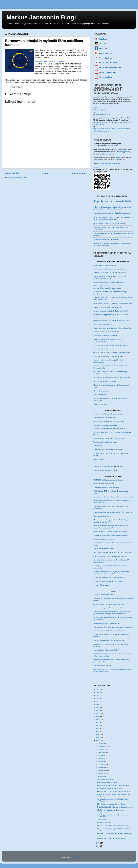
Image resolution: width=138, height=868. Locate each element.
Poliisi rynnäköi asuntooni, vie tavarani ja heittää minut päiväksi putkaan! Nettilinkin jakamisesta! (112, 208)
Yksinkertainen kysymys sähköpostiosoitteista (109, 578)
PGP (116, 152)
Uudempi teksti (12, 173)
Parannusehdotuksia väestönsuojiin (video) (108, 450)
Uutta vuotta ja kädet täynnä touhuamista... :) (113, 838)
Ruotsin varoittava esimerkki (107, 782)
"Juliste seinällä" (99, 459)
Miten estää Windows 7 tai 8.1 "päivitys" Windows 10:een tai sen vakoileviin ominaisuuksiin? (113, 218)
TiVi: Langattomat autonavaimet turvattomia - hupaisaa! (112, 552)
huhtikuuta (102, 767)
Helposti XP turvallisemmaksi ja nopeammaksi (113, 785)
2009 (98, 738)
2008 (98, 741)
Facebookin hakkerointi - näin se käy (106, 239)
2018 (98, 711)
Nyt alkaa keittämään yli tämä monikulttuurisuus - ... (115, 807)
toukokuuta (102, 764)
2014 (98, 723)
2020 (98, 704)
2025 (98, 689)
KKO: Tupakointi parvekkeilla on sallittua (111, 804)
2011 (98, 732)
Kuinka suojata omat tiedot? (103, 549)
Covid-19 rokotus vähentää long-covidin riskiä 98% (111, 345)
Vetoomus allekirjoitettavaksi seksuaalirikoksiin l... (114, 826)
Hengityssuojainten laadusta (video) (106, 336)
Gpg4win (125, 152)
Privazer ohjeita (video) (101, 585)
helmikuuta (102, 773)
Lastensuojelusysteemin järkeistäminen (107, 623)
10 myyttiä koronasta (101, 391)
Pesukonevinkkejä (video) (102, 666)
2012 (98, 729)
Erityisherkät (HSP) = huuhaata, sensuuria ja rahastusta (113, 627)
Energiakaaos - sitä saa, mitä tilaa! (105, 470)
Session (96, 167)
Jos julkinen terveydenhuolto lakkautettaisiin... (109, 604)
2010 (98, 735)
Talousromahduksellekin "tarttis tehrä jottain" (109, 282)
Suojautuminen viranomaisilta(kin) (105, 425)
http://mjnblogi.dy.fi (100, 110)
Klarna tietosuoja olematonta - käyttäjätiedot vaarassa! (112, 213)
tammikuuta (102, 776)
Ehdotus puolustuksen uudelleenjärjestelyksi (109, 414)
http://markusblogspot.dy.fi (102, 114)
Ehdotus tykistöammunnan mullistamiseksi (108, 467)
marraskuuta (102, 746)
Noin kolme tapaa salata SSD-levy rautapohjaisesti (111, 535)
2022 (98, 698)
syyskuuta (101, 752)
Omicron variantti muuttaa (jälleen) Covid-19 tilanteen (112, 352)
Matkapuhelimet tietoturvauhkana (105, 484)
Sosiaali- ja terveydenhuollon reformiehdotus (109, 631)
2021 (98, 701)
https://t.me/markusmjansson (111, 164)
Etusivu (46, 173)
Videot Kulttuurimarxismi (110, 68)
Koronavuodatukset (100, 404)
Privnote (119, 158)
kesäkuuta (101, 761)
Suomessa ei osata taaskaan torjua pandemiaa (110, 269)
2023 (98, 695)
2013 (98, 726)
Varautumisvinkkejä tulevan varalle (105, 442)
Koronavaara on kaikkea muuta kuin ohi (107, 307)
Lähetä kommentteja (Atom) (19, 178)
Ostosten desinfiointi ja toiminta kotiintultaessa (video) (112, 321)
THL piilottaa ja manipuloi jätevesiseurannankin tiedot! (112, 378)
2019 (98, 707)
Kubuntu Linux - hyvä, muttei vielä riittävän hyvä (114, 791)
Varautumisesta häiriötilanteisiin (104, 418)
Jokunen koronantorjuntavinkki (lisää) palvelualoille (111, 311)
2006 (98, 846)
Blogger (74, 858)
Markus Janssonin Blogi (41, 17)
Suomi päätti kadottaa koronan (104, 349)
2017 (98, 714)
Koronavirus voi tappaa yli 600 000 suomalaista (110, 272)
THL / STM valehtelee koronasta (105, 381)
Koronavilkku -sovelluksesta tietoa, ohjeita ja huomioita (112, 328)
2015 (98, 720)
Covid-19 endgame (100, 395)
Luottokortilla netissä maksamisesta (110, 788)
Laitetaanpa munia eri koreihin (104, 539)
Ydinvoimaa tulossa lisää (106, 779)
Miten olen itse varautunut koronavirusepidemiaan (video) (113, 303)
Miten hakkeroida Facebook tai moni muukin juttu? (111, 532)
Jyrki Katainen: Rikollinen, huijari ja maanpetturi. (110, 223)
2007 (98, 843)
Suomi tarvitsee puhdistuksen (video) (106, 650)
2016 (98, 717)
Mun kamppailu (105, 53)
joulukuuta (101, 743)
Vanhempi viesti (79, 173)
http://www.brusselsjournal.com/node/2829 (51, 62)
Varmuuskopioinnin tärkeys (103, 516)
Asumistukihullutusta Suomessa (104, 595)
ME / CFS (103, 44)
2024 (98, 692)
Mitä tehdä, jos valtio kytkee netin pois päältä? (109, 421)
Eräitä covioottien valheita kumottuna (106, 332)
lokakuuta (101, 749)
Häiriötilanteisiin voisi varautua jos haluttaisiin (109, 438)
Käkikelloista (98, 446)
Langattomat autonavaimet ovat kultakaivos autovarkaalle (113, 497)
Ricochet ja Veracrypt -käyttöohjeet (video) (108, 581)
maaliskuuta (102, 770)
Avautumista (102, 820)
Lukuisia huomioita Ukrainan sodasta (106, 463)
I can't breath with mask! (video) (104, 324)
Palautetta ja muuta (104, 823)
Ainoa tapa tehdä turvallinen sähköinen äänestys (110, 556)
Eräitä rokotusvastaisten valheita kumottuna (108, 356)
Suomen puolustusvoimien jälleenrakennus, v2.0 (110, 429)
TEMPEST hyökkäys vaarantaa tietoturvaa (108, 480)
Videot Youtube (105, 77)
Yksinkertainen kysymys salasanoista (106, 487)
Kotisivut (103, 39)
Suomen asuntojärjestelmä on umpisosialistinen (110, 608)
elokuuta (101, 755)
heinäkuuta (102, 758)
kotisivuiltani (109, 154)
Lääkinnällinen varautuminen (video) (106, 265)
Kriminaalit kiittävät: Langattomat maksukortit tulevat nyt (113, 512)
